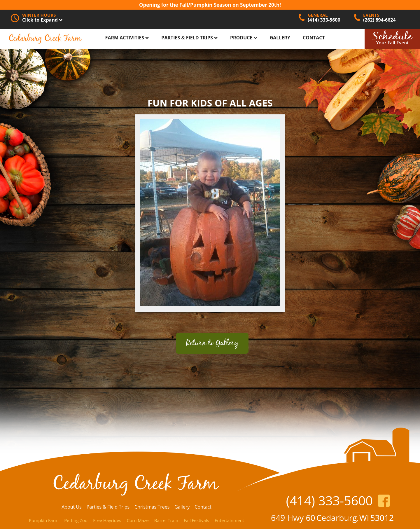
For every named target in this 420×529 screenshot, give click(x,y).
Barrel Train (166, 520)
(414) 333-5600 (329, 501)
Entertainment (229, 520)
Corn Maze (138, 520)
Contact (314, 38)
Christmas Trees (152, 507)
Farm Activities (127, 38)
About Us (72, 507)
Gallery (280, 38)
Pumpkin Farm (44, 520)
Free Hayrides (107, 520)
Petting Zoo (76, 520)
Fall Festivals (196, 520)
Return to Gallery (212, 343)
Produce (244, 38)
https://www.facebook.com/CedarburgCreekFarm (384, 501)
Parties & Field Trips (189, 38)
